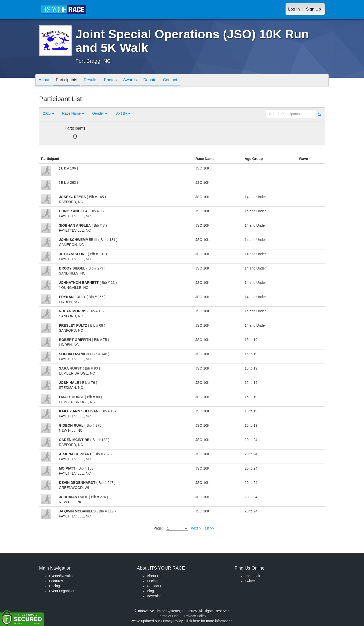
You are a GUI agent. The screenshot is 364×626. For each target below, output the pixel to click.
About (45, 81)
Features (56, 581)
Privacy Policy (195, 616)
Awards (139, 81)
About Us (154, 576)
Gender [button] (100, 113)
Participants (69, 81)
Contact (183, 81)
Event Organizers (63, 591)
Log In (294, 9)
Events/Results (61, 576)
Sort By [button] (123, 113)
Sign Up (313, 9)
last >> (209, 528)
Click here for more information (208, 621)
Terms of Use (168, 616)
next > (196, 528)
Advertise (154, 596)
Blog (150, 591)
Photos (117, 81)
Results (96, 81)
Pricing (55, 586)
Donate (160, 81)
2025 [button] (49, 113)
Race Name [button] (73, 113)
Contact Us (156, 586)
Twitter (250, 581)
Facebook (252, 576)
